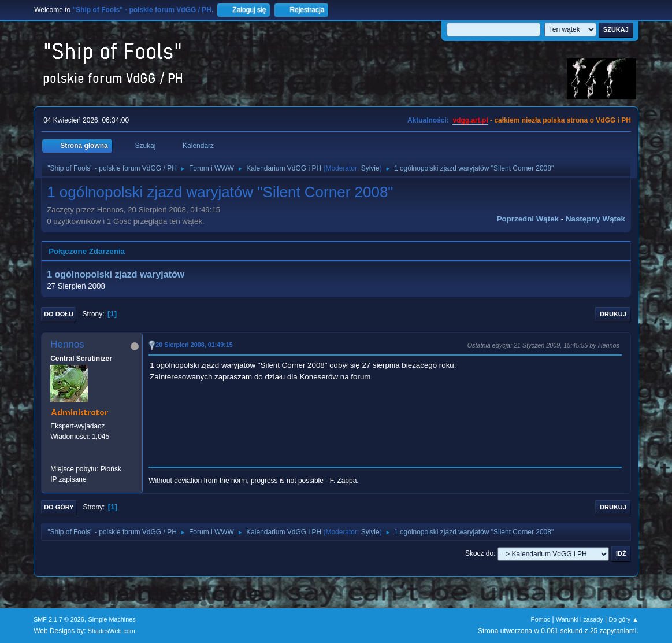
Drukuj (613, 314)
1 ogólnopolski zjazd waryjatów (116, 274)
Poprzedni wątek (528, 219)
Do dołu (59, 314)
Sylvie (370, 168)
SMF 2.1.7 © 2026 (59, 619)
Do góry (59, 507)
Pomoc (541, 619)
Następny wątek (595, 219)
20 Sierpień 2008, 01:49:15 (194, 345)
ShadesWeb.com (112, 631)
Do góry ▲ (623, 619)
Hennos (67, 344)
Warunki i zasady (580, 619)
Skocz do (479, 553)
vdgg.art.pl (470, 120)
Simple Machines (112, 619)
